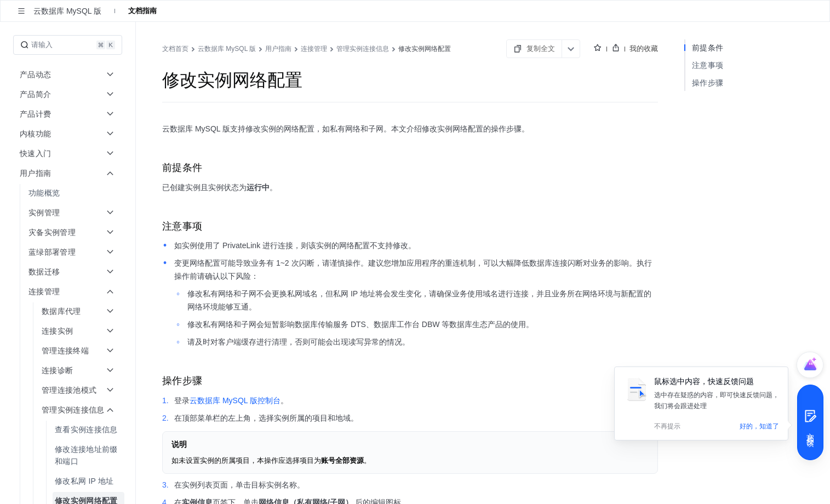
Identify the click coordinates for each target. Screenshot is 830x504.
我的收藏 (644, 48)
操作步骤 (708, 83)
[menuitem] (69, 193)
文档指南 (142, 11)
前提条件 (708, 48)
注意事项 (708, 65)
